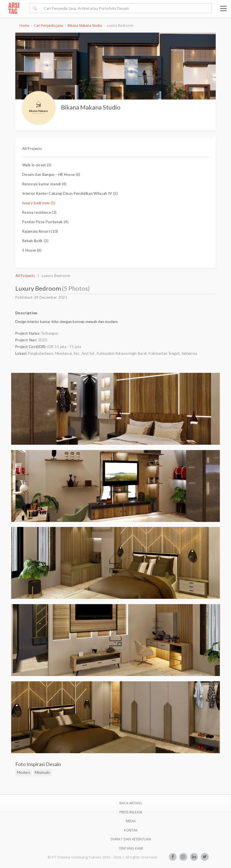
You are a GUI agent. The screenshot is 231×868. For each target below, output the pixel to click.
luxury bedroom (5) (39, 203)
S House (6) (32, 250)
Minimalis (42, 772)
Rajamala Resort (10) (40, 231)
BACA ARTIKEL (131, 803)
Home (24, 25)
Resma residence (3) (39, 212)
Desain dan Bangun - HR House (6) (51, 174)
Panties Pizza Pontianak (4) (45, 222)
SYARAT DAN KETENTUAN (131, 839)
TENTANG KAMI (131, 848)
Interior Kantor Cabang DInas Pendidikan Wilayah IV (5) (70, 193)
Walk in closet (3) (37, 165)
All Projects (32, 149)
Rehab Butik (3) (35, 241)
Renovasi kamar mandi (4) (44, 184)
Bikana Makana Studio (85, 25)
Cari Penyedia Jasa (48, 25)
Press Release (131, 812)
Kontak (131, 830)
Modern (24, 772)
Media (131, 821)
